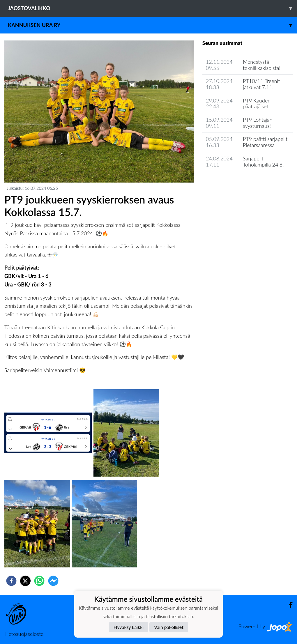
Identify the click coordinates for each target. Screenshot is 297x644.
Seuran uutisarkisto (228, 181)
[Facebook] (288, 605)
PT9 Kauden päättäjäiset (257, 103)
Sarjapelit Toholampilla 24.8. (263, 161)
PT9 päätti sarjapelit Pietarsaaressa (265, 142)
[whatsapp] (39, 581)
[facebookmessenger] (53, 581)
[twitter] (25, 581)
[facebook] (11, 581)
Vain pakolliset (169, 627)
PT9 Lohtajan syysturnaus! (258, 123)
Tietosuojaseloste (24, 634)
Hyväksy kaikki (129, 627)
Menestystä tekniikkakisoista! (262, 65)
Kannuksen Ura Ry (152, 25)
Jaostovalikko (152, 8)
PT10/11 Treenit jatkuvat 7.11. (261, 84)
